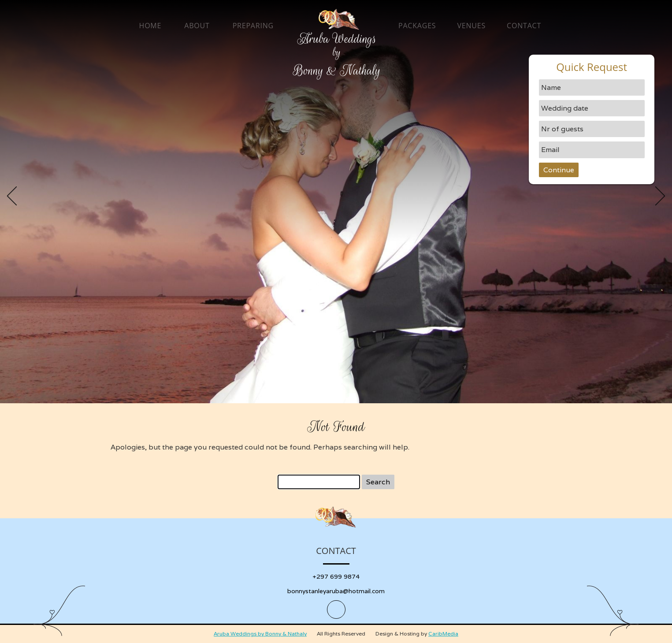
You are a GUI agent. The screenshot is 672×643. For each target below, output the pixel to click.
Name (551, 87)
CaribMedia (443, 634)
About (197, 26)
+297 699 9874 (336, 576)
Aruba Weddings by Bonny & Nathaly (260, 634)
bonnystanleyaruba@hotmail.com (336, 591)
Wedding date (565, 108)
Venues (471, 26)
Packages (417, 26)
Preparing (253, 26)
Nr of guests (562, 129)
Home (150, 26)
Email (550, 150)
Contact (524, 26)
